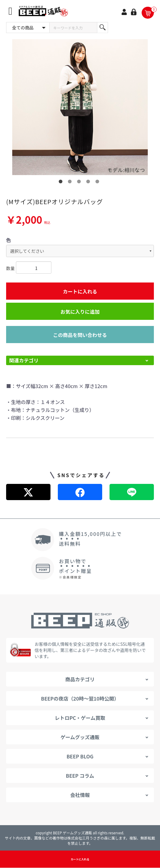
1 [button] (62, 183)
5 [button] (99, 183)
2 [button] (71, 183)
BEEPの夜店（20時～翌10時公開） (80, 698)
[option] (80, 107)
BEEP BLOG (80, 756)
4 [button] (89, 183)
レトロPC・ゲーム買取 (80, 718)
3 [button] (80, 183)
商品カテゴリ (80, 679)
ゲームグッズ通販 (80, 737)
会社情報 (80, 795)
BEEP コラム (80, 776)
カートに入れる (80, 291)
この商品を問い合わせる (80, 335)
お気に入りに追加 (80, 312)
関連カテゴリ (24, 360)
